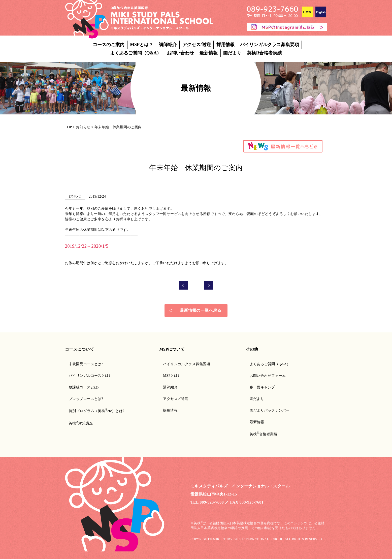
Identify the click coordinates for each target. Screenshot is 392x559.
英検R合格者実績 (264, 53)
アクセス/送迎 (197, 45)
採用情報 (225, 45)
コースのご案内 (109, 45)
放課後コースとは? (84, 378)
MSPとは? (171, 367)
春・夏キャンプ (262, 378)
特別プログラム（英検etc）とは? (97, 402)
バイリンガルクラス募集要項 (270, 45)
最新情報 (209, 53)
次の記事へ (209, 276)
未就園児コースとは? (86, 355)
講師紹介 (168, 45)
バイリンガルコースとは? (90, 367)
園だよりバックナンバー (270, 402)
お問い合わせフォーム (268, 367)
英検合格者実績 (264, 425)
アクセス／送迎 (176, 390)
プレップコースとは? (86, 390)
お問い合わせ (180, 53)
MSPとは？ (142, 45)
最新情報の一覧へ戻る (201, 302)
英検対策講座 (81, 414)
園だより (232, 53)
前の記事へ (183, 276)
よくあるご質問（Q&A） (136, 53)
